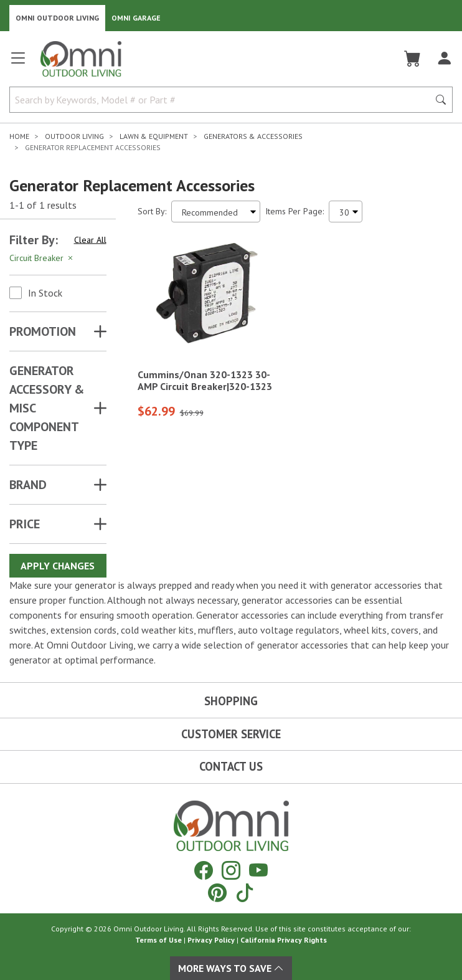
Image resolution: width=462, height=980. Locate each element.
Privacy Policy (211, 940)
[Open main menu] (18, 63)
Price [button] (25, 524)
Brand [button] (28, 485)
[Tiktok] (245, 892)
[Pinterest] (217, 892)
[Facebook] (204, 870)
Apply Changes (58, 566)
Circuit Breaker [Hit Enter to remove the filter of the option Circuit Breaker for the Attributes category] (42, 258)
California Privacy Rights (284, 940)
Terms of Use (158, 940)
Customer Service (231, 734)
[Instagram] (231, 870)
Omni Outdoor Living (57, 18)
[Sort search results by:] (216, 212)
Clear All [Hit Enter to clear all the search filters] (90, 240)
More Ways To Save (231, 968)
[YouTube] (258, 870)
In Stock (45, 293)
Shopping (231, 701)
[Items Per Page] (346, 212)
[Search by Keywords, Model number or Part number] (223, 100)
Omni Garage (136, 18)
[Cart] (412, 59)
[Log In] (444, 59)
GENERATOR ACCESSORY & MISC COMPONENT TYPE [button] (47, 408)
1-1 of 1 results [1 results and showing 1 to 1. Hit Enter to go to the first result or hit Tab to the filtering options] (43, 205)
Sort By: (152, 211)
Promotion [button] (43, 331)
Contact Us (231, 766)
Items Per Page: (295, 211)
